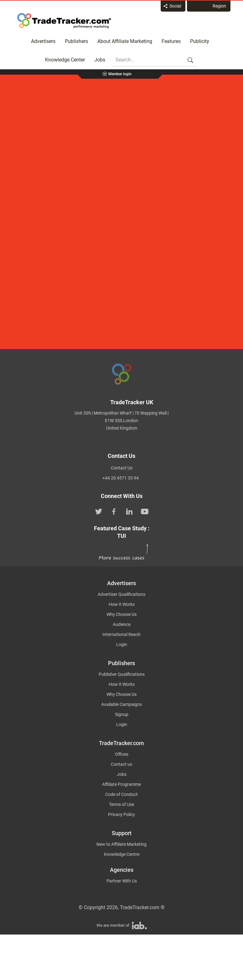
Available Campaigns (121, 704)
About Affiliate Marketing (125, 41)
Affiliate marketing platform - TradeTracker (64, 21)
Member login (120, 74)
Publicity (200, 41)
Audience (122, 624)
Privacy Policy (121, 814)
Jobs (100, 60)
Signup (122, 714)
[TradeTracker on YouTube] (145, 511)
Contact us (121, 764)
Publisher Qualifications (122, 674)
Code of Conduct (121, 794)
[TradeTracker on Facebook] (114, 511)
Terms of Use (121, 804)
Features (171, 41)
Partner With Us (122, 881)
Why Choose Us (121, 614)
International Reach (121, 634)
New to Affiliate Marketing (121, 844)
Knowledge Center (65, 60)
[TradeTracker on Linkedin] (129, 511)
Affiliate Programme (121, 784)
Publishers (76, 41)
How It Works (122, 604)
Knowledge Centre (122, 854)
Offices (122, 754)
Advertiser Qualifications (121, 594)
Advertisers (43, 41)
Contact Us (122, 468)
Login (122, 644)
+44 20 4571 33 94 (121, 478)
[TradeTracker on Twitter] (99, 511)
